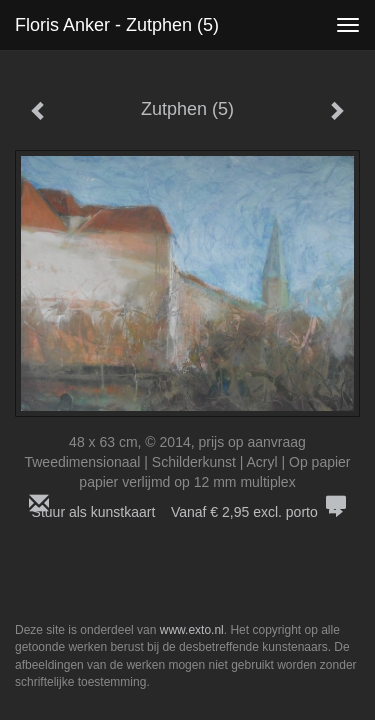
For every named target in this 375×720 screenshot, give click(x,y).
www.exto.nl (192, 630)
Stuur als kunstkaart (188, 512)
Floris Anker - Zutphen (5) (117, 25)
